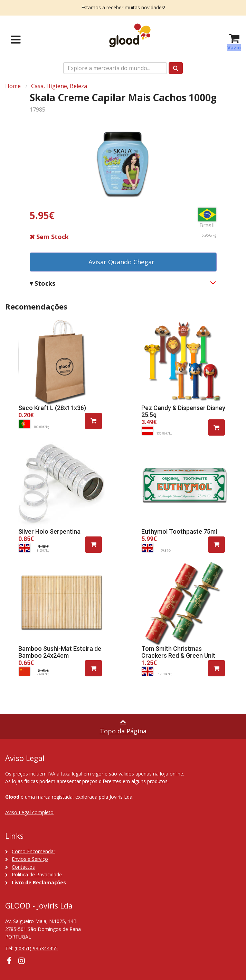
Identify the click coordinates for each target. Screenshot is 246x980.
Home (13, 86)
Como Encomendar (34, 851)
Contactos (23, 867)
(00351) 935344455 (36, 948)
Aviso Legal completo (29, 812)
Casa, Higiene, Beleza (59, 86)
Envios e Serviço (30, 859)
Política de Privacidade (37, 874)
